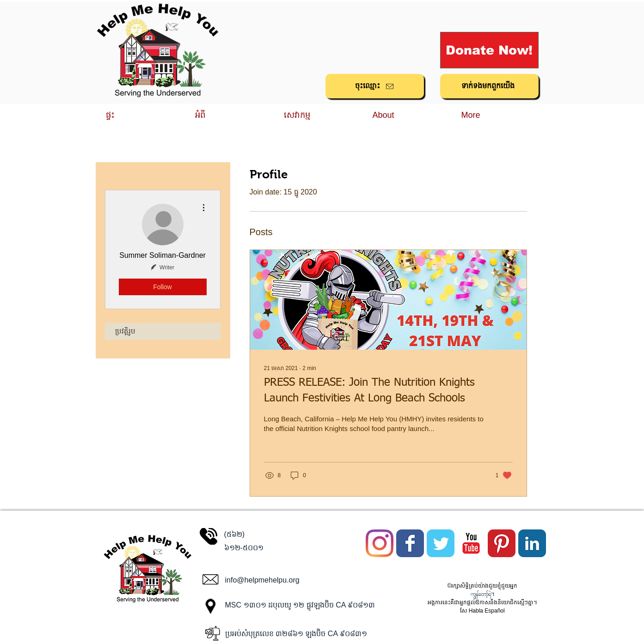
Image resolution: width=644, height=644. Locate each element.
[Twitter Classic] (441, 543)
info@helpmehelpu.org (262, 580)
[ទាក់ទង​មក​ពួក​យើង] (489, 86)
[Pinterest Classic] (502, 543)
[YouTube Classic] (471, 543)
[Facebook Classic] (410, 543)
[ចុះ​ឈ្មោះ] (375, 86)
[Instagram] (380, 543)
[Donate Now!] (489, 50)
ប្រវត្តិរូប (125, 331)
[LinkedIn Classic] (532, 543)
